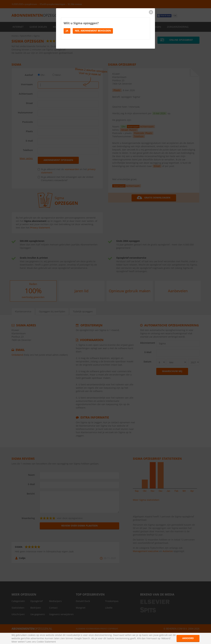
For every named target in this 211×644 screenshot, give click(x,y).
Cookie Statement (46, 642)
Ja (67, 31)
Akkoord (188, 638)
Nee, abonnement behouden (93, 31)
